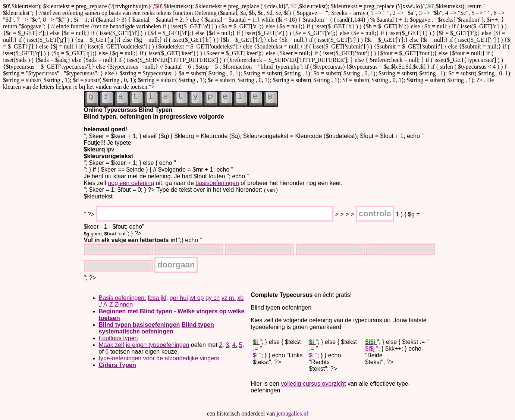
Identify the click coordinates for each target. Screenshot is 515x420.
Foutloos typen (118, 338)
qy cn (213, 298)
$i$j (370, 349)
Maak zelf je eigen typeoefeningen (144, 345)
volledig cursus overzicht (313, 384)
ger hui (179, 298)
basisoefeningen (217, 183)
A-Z (108, 305)
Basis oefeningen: (123, 298)
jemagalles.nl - (294, 413)
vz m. (229, 298)
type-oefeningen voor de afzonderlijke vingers (159, 358)
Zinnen (124, 305)
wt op (197, 298)
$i (256, 355)
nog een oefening (131, 183)
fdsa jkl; (158, 298)
